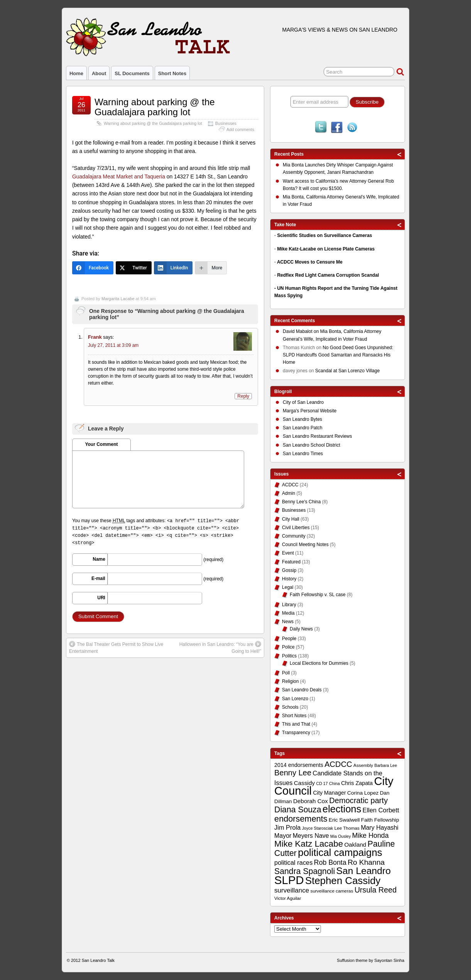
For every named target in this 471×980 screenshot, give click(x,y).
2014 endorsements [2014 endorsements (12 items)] (299, 765)
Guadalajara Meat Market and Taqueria (119, 177)
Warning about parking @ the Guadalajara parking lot (155, 107)
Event (288, 553)
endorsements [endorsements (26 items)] (301, 819)
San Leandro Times (303, 454)
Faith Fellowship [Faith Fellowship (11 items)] (380, 820)
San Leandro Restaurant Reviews (317, 436)
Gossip (289, 570)
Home (76, 73)
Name (99, 559)
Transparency (296, 733)
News (288, 622)
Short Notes (172, 73)
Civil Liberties (296, 528)
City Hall (291, 519)
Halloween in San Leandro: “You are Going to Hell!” (220, 647)
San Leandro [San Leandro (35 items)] (364, 871)
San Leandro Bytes (302, 419)
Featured (291, 562)
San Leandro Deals (302, 690)
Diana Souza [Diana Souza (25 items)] (298, 810)
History (289, 579)
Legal (288, 587)
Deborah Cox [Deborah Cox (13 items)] (311, 801)
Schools (290, 707)
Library (289, 605)
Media (288, 613)
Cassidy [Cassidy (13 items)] (304, 783)
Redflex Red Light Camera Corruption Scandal (328, 275)
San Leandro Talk (98, 960)
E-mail (98, 578)
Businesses (226, 123)
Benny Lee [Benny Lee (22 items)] (293, 773)
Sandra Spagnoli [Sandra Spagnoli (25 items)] (305, 871)
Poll (286, 673)
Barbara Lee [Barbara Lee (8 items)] (386, 765)
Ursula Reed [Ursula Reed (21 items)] (376, 890)
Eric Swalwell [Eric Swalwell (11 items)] (344, 820)
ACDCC (290, 485)
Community (294, 536)
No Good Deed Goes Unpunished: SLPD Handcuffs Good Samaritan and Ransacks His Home (338, 355)
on (301, 332)
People (289, 639)
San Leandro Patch (303, 428)
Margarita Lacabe (118, 299)
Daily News (301, 629)
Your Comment (101, 444)
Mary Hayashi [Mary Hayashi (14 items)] (380, 828)
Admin (289, 493)
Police (288, 647)
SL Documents (132, 73)
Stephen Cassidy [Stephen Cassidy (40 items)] (343, 881)
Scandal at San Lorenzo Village (347, 371)
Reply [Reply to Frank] (243, 396)
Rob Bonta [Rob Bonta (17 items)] (330, 862)
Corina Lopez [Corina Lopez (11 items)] (363, 793)
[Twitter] (134, 268)
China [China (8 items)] (334, 783)
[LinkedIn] (173, 268)
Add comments (240, 129)
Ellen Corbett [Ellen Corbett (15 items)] (381, 810)
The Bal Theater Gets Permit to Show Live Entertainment (116, 647)
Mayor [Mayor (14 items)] (283, 836)
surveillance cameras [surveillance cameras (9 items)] (332, 891)
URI (101, 598)
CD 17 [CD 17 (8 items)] (322, 783)
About (99, 73)
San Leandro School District (311, 445)
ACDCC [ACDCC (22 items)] (338, 764)
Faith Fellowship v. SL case (318, 595)
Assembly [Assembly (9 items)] (363, 765)
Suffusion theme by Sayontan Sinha (371, 960)
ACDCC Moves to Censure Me (310, 262)
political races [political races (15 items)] (293, 862)
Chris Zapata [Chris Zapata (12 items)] (357, 783)
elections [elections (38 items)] (342, 809)
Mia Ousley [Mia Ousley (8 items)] (340, 836)
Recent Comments (295, 321)
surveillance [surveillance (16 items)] (292, 890)
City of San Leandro (303, 402)
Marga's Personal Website (310, 411)
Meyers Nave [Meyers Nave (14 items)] (311, 836)
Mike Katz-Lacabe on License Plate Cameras (326, 249)
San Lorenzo (295, 699)
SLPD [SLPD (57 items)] (289, 880)
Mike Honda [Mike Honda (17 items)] (371, 835)
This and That (296, 724)
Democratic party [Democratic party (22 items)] (358, 800)
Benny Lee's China (301, 502)
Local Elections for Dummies (319, 663)
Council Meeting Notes (305, 545)
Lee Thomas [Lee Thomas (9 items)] (347, 828)
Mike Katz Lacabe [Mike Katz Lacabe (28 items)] (309, 844)
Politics (289, 656)
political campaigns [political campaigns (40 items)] (340, 852)
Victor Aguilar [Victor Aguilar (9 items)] (288, 898)
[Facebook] (93, 268)
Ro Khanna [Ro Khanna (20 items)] (366, 862)
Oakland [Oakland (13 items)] (355, 845)
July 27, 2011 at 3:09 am (113, 345)
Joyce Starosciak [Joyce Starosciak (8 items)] (318, 828)
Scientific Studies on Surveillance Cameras (324, 235)
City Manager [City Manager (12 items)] (329, 793)
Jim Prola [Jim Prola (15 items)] (287, 827)
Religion (290, 681)
